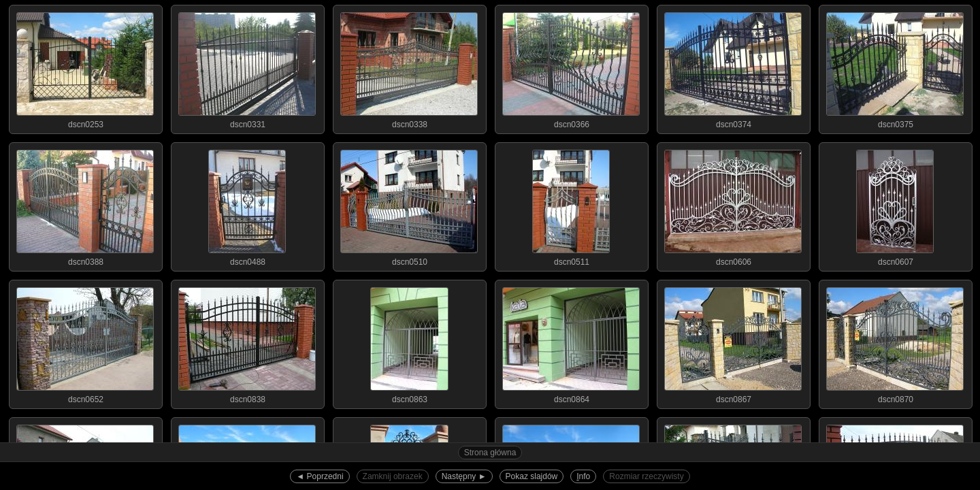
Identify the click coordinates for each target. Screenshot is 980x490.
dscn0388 (85, 205)
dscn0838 (247, 342)
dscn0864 (571, 342)
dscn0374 (733, 67)
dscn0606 (733, 205)
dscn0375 (895, 67)
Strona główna (490, 453)
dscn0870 (895, 342)
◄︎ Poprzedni (320, 476)
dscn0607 (895, 205)
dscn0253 (85, 67)
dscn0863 (409, 342)
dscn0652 (85, 342)
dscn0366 (571, 67)
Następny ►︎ (464, 476)
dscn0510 (409, 205)
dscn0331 (247, 67)
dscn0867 (733, 342)
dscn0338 (409, 67)
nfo (583, 476)
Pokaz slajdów (532, 476)
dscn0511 (571, 205)
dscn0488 (247, 205)
